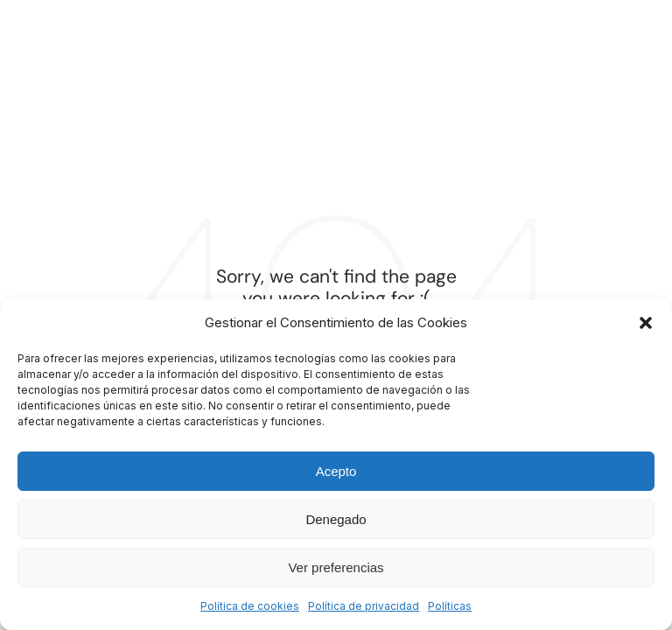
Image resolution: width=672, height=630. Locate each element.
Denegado (336, 519)
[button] (646, 323)
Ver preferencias (336, 567)
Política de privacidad (364, 606)
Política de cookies (250, 606)
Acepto (336, 471)
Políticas (450, 606)
